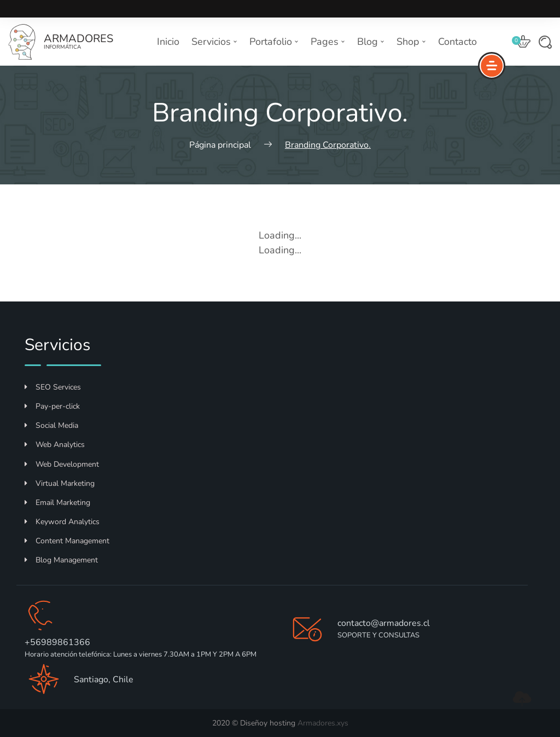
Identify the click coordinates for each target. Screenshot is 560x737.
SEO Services (53, 387)
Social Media (51, 425)
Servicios (214, 42)
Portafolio (274, 42)
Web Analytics (55, 445)
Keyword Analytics (62, 522)
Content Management (67, 541)
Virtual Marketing (60, 483)
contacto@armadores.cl (384, 623)
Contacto (457, 42)
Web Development (62, 464)
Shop (411, 42)
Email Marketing (57, 503)
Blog (371, 42)
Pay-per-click (52, 406)
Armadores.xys (323, 723)
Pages (328, 42)
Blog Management (61, 560)
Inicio (168, 42)
